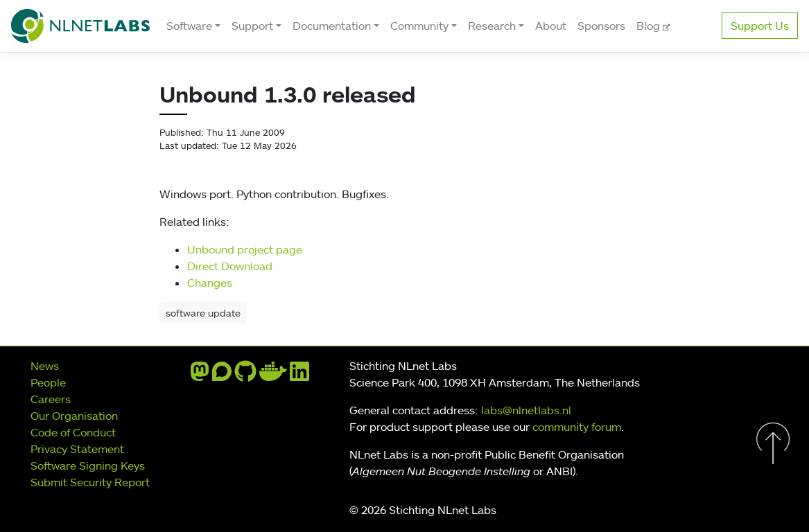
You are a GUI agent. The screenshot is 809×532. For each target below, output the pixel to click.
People (48, 382)
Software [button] (189, 26)
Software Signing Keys (88, 465)
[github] (245, 375)
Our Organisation (74, 416)
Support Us (760, 26)
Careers (51, 399)
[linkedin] (299, 375)
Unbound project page (245, 249)
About (551, 26)
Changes (210, 283)
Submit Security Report (90, 482)
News (45, 366)
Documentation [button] (332, 26)
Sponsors (601, 26)
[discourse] (222, 375)
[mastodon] (200, 375)
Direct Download (230, 266)
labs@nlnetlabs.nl (526, 410)
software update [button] (203, 313)
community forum (577, 427)
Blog (650, 26)
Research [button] (492, 26)
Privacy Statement (77, 449)
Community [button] (419, 26)
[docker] (273, 375)
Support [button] (252, 26)
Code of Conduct (73, 432)
